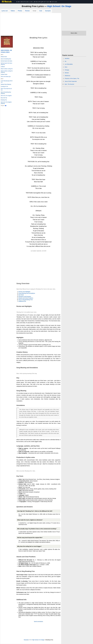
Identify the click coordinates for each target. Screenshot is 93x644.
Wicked (67, 73)
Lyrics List (5, 11)
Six (66, 61)
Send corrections (39, 621)
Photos (20, 11)
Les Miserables (69, 64)
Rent (66, 67)
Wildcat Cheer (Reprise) (6, 84)
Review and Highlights (24, 292)
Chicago (67, 70)
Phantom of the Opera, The (72, 78)
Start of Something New (6, 59)
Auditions (3, 67)
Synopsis (48, 11)
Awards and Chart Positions (26, 298)
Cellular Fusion (4, 74)
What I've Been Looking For (7, 69)
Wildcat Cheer (4, 57)
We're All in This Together (6, 96)
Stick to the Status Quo (6, 77)
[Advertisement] (31, 25)
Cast (41, 11)
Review (27, 11)
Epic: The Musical (69, 84)
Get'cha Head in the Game (7, 61)
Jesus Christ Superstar (71, 81)
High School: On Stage (59, 6)
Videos (13, 11)
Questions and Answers (25, 296)
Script (34, 11)
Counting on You (4, 87)
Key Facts (21, 295)
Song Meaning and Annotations (27, 293)
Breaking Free (4, 100)
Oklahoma (67, 76)
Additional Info (22, 301)
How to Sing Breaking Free (26, 300)
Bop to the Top (4, 98)
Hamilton (67, 58)
